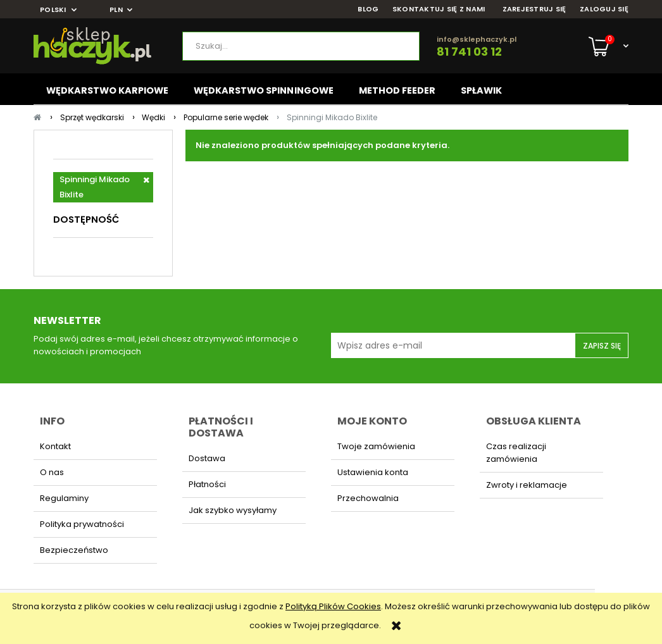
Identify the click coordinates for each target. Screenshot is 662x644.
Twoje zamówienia (376, 446)
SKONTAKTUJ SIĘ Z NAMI (439, 9)
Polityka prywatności (82, 524)
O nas (52, 472)
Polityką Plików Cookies (333, 606)
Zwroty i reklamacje (527, 485)
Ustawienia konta (373, 472)
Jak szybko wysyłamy (233, 510)
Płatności (207, 484)
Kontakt (55, 446)
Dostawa (207, 458)
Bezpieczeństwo (74, 550)
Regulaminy (64, 498)
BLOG (368, 9)
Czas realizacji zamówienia (516, 453)
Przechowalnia (368, 498)
